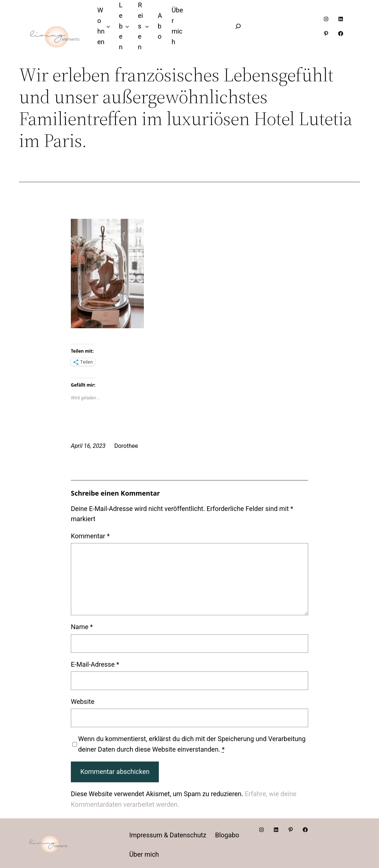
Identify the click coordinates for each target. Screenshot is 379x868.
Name (82, 627)
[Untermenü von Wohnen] (108, 26)
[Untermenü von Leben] (127, 26)
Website (83, 702)
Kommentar (90, 536)
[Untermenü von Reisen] (147, 26)
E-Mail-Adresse (95, 664)
